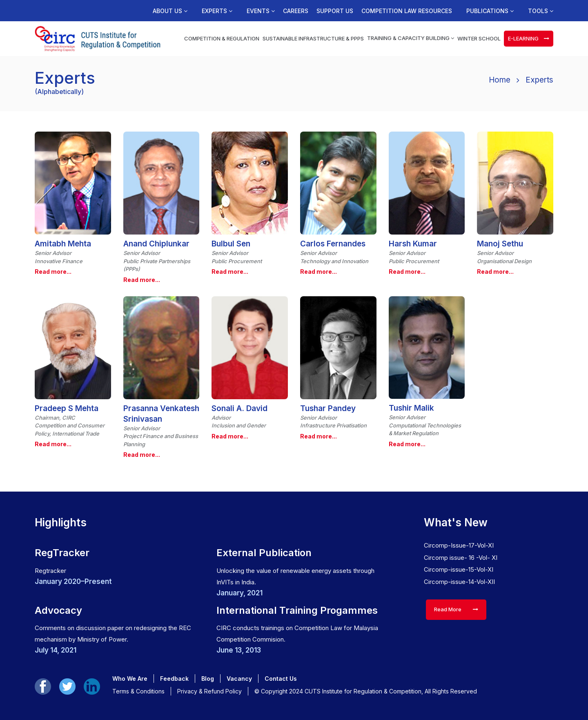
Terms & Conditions (138, 691)
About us (170, 11)
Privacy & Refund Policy (209, 691)
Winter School (479, 38)
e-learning (529, 38)
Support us (335, 11)
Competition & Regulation (222, 38)
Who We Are (130, 679)
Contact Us (281, 679)
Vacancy (239, 679)
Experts (217, 11)
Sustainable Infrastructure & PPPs (313, 38)
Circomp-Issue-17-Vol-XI (459, 545)
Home (500, 80)
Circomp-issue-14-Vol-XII (459, 582)
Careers (296, 11)
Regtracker (50, 571)
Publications (490, 11)
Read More (456, 609)
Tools (541, 11)
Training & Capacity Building (411, 38)
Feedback (174, 679)
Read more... (53, 272)
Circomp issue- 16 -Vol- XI (461, 558)
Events (261, 11)
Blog (208, 679)
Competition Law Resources (407, 11)
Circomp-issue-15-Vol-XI (459, 569)
